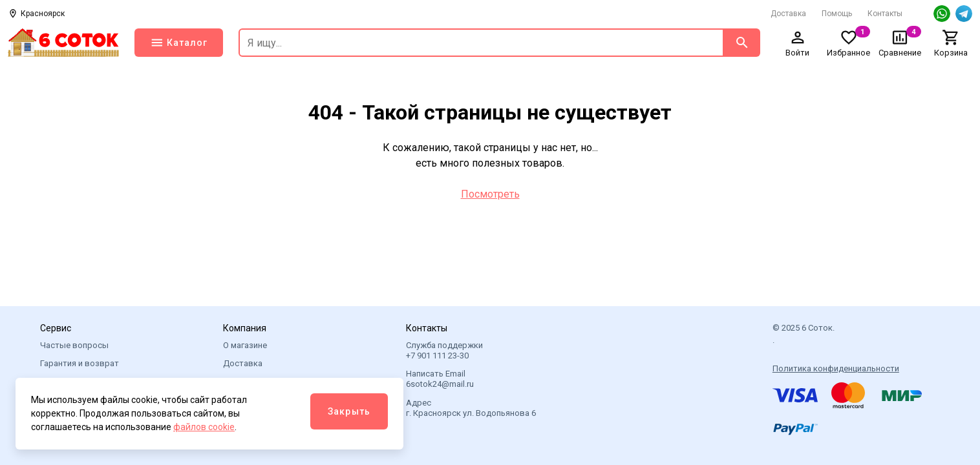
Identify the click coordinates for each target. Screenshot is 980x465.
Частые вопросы (74, 345)
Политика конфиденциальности (836, 368)
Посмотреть (490, 194)
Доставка (788, 14)
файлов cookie (204, 427)
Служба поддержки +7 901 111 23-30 (444, 350)
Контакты (885, 14)
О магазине (245, 345)
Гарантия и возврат (80, 363)
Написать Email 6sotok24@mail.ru (440, 379)
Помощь (837, 14)
